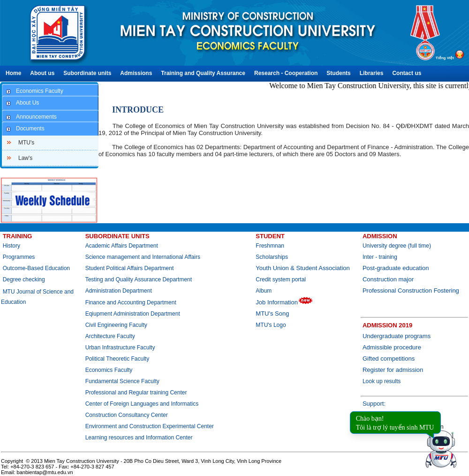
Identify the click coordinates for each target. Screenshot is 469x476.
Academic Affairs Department (122, 246)
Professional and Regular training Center (136, 393)
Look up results (382, 381)
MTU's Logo (271, 325)
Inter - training (380, 257)
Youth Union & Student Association (303, 268)
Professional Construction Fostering (411, 291)
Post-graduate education (396, 268)
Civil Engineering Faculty (116, 325)
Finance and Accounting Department (131, 302)
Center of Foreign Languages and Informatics (142, 404)
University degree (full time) (397, 246)
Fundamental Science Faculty (122, 381)
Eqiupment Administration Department (133, 314)
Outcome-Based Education (36, 268)
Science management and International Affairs (144, 257)
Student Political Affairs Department (130, 268)
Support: (374, 404)
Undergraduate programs (397, 336)
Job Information (284, 302)
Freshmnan (270, 246)
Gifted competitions (389, 359)
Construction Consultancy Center (127, 415)
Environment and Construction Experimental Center (150, 426)
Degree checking (24, 280)
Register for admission (393, 370)
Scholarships (272, 257)
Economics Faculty (109, 370)
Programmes (19, 257)
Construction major (388, 279)
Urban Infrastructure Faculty (120, 348)
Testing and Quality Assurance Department (139, 280)
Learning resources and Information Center (139, 438)
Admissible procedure (392, 347)
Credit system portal (281, 280)
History (11, 246)
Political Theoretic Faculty (117, 359)
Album (264, 291)
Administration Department (119, 291)
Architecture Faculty (110, 336)
